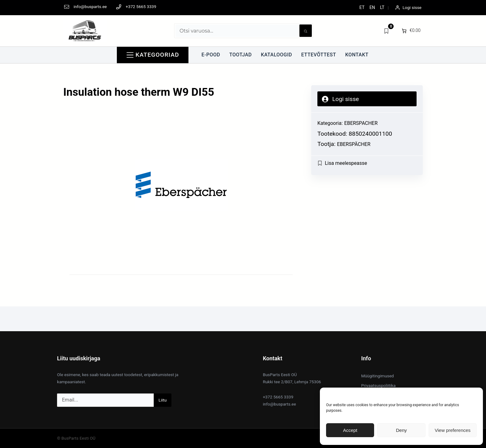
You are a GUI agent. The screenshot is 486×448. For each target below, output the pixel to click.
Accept (350, 430)
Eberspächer (354, 144)
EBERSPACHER (361, 123)
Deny (401, 430)
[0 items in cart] (411, 31)
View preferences (453, 430)
